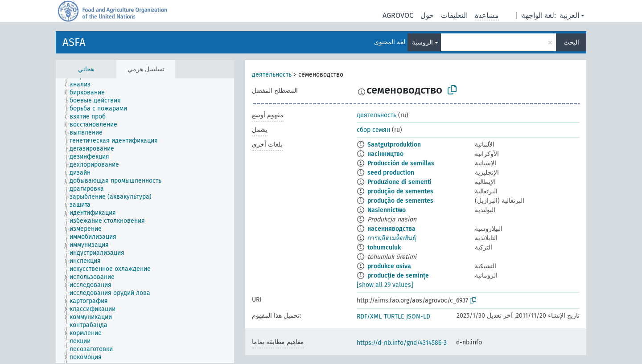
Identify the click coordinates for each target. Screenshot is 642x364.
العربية (569, 15)
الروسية (422, 43)
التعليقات (454, 15)
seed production (391, 173)
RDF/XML (369, 317)
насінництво (385, 154)
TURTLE (394, 317)
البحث (571, 43)
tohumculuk (384, 247)
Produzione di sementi (399, 182)
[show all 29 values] (385, 285)
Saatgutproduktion (394, 145)
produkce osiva (389, 266)
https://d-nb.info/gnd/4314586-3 (402, 343)
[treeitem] (84, 85)
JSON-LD (418, 317)
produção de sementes (400, 191)
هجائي (86, 69)
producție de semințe (398, 276)
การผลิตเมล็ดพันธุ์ (392, 238)
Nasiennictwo (387, 210)
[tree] (145, 221)
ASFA (74, 42)
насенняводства (391, 229)
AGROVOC (398, 15)
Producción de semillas (401, 163)
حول (427, 15)
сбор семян (373, 130)
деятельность (272, 75)
